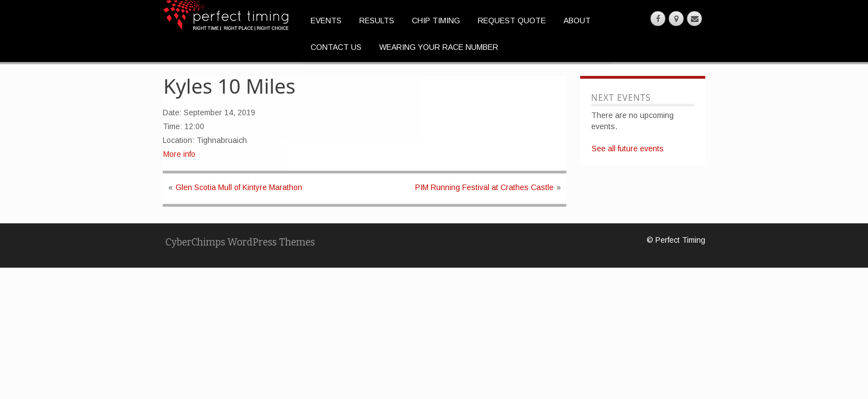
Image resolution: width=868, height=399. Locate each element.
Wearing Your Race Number (439, 47)
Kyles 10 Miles (229, 86)
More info (179, 154)
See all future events (628, 149)
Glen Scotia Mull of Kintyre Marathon (239, 187)
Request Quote (512, 21)
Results (377, 21)
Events (326, 21)
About (577, 21)
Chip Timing (436, 21)
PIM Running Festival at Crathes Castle (484, 187)
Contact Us (336, 47)
